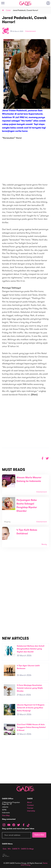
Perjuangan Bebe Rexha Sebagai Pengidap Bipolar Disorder (27, 506)
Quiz (5, 849)
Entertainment (31, 31)
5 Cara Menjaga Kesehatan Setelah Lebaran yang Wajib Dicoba (30, 688)
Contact (30, 805)
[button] (47, 458)
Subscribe (39, 835)
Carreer (30, 808)
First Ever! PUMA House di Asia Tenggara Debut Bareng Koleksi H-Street (31, 727)
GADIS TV (16, 849)
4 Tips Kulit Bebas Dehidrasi (27, 532)
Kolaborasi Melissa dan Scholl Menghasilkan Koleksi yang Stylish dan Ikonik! (31, 649)
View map (6, 815)
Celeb (8, 10)
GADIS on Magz (27, 849)
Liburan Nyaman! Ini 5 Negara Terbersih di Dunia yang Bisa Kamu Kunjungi (31, 708)
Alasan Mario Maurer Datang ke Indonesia (29, 479)
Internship (31, 811)
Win (9, 849)
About (30, 802)
